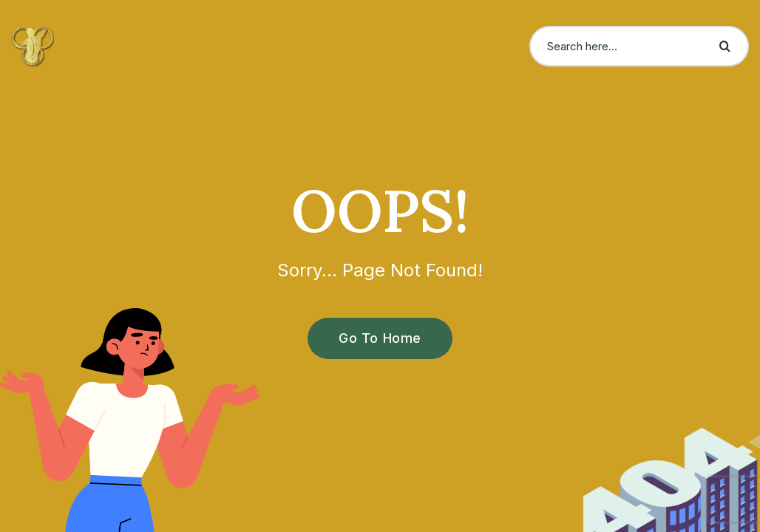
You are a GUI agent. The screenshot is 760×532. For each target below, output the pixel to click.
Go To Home (371, 338)
